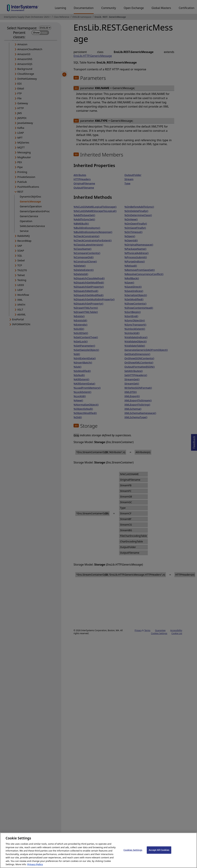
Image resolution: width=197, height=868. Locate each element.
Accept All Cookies (159, 853)
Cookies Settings (133, 853)
